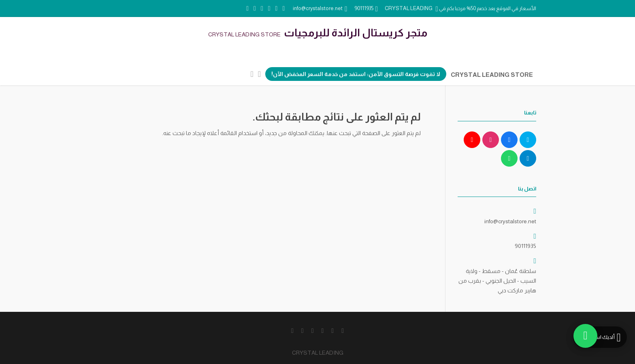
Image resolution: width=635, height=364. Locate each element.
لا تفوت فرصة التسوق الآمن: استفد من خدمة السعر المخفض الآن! (356, 74)
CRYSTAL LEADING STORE (492, 75)
